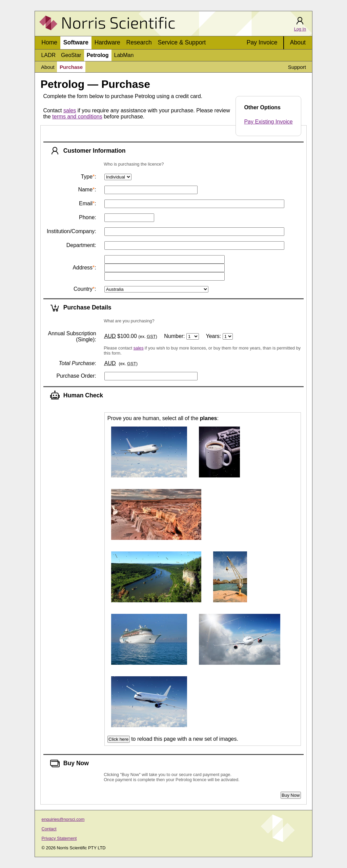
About (298, 42)
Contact (49, 829)
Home (49, 42)
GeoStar (71, 55)
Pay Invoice (262, 42)
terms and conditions (77, 117)
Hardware (107, 42)
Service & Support (182, 42)
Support (297, 67)
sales (70, 110)
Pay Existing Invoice (268, 122)
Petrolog (98, 55)
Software (76, 42)
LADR (48, 55)
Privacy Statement (59, 838)
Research (139, 42)
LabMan (124, 55)
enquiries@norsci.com (63, 819)
